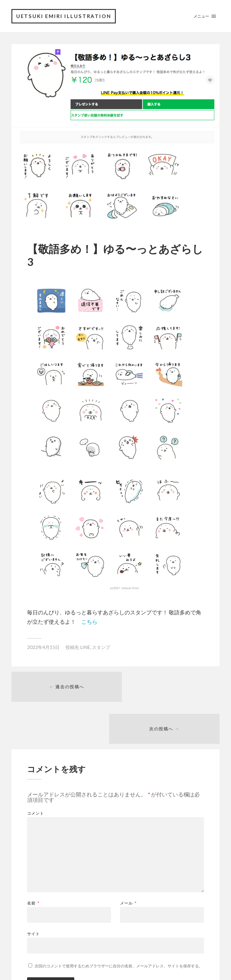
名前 (33, 863)
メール (128, 863)
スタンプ (101, 648)
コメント (35, 773)
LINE (85, 648)
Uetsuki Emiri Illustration (66, 16)
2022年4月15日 (43, 648)
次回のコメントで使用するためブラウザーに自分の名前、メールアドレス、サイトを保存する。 (119, 926)
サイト (33, 893)
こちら (89, 622)
